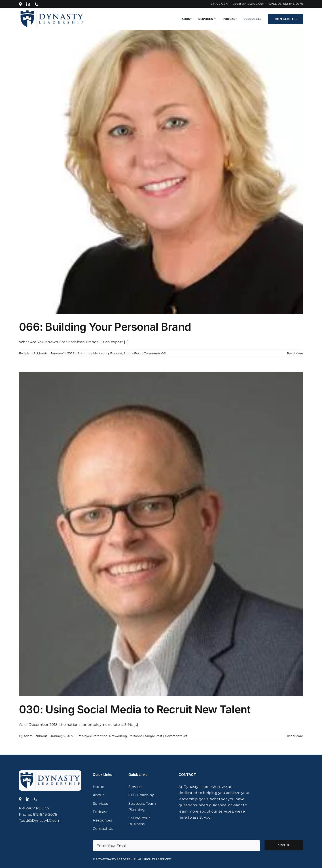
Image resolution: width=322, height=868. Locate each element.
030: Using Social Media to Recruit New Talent (135, 709)
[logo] (50, 772)
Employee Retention (92, 736)
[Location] (20, 4)
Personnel (136, 736)
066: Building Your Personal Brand (105, 327)
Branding (85, 353)
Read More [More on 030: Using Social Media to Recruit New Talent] (295, 736)
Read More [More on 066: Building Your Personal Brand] (295, 353)
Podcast (116, 353)
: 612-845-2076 (44, 814)
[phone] (37, 4)
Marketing (101, 353)
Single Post (132, 353)
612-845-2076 (293, 4)
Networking (118, 736)
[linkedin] (28, 4)
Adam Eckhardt (36, 353)
